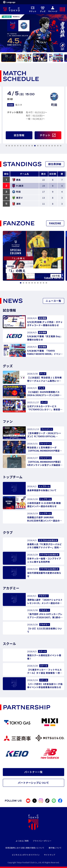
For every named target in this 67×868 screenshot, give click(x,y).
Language (9, 2)
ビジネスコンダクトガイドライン (26, 855)
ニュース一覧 (53, 301)
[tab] (9, 58)
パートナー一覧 (34, 772)
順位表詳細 (55, 164)
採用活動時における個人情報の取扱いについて (25, 848)
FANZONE (55, 223)
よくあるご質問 (22, 841)
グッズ (43, 9)
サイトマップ (50, 855)
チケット (33, 9)
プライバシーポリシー (42, 841)
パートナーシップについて (33, 783)
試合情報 (19, 135)
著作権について (55, 848)
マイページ (53, 9)
